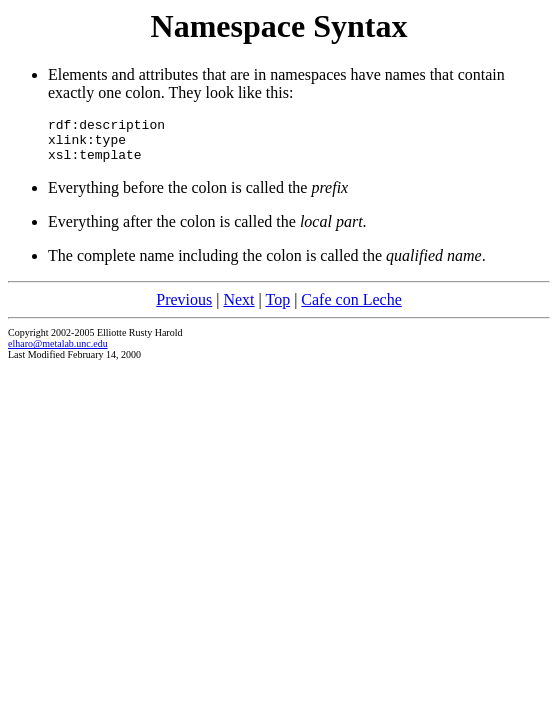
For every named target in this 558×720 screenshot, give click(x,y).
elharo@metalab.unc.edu (58, 352)
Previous (184, 308)
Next (238, 308)
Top (277, 308)
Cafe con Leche (351, 308)
